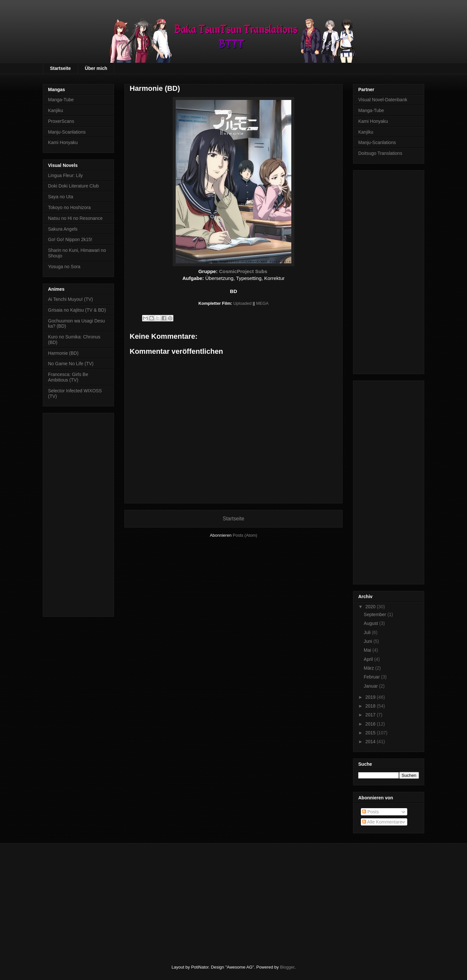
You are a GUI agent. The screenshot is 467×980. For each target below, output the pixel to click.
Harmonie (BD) (63, 353)
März (370, 668)
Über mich (96, 68)
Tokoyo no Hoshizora (69, 207)
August (371, 623)
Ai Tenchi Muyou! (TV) (70, 299)
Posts (370, 812)
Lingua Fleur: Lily (65, 175)
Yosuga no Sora (64, 267)
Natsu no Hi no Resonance (75, 218)
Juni (369, 641)
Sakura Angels (63, 229)
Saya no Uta (61, 197)
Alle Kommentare (382, 822)
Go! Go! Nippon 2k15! (70, 239)
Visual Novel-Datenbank (383, 100)
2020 (371, 607)
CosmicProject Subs (243, 271)
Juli (368, 632)
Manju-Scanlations (67, 132)
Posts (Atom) (245, 535)
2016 (371, 724)
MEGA (262, 303)
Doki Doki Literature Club (73, 186)
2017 (371, 715)
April (369, 659)
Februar (372, 677)
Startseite (60, 68)
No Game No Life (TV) (71, 364)
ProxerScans (61, 121)
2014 (371, 742)
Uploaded (242, 303)
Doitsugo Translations (380, 153)
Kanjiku (56, 110)
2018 (371, 706)
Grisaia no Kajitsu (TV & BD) (77, 310)
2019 (371, 697)
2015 (371, 733)
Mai (368, 650)
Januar (371, 686)
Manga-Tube (61, 100)
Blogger (287, 967)
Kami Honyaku (63, 142)
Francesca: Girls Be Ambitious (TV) (68, 377)
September (376, 614)
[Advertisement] (78, 514)
